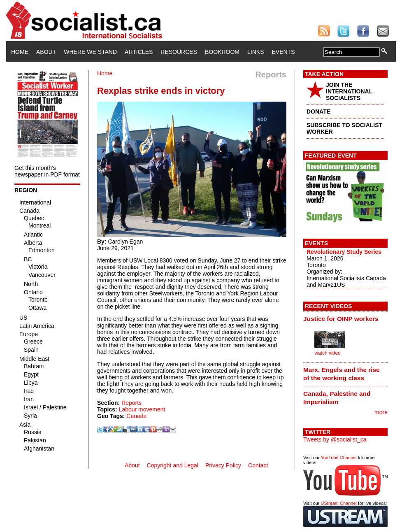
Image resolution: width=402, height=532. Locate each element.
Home (20, 52)
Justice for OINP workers (341, 319)
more (381, 412)
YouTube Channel (338, 458)
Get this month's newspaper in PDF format (47, 171)
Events (283, 52)
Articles (139, 52)
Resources (179, 52)
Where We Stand (90, 52)
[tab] (345, 318)
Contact (258, 465)
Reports (131, 403)
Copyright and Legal (173, 465)
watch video (327, 353)
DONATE (318, 112)
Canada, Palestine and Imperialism (337, 398)
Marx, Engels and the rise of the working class (342, 374)
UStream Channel (339, 503)
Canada (136, 416)
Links (256, 52)
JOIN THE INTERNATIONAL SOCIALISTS (349, 91)
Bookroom (222, 52)
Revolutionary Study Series (344, 252)
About (46, 52)
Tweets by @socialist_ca (335, 439)
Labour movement (142, 409)
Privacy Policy (223, 465)
